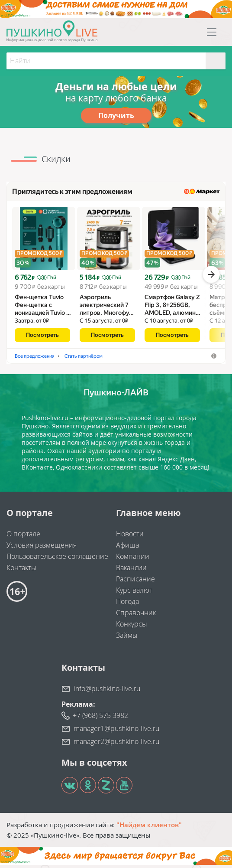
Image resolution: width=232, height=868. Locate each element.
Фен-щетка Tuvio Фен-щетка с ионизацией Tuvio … (43, 308)
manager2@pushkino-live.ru (116, 744)
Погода (127, 604)
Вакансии (131, 571)
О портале (23, 537)
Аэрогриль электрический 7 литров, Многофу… (107, 308)
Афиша (127, 548)
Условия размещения (42, 548)
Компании (133, 559)
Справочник (136, 616)
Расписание (135, 582)
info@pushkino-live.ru (107, 692)
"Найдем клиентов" (149, 828)
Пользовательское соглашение (57, 559)
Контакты (21, 571)
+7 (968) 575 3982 (100, 718)
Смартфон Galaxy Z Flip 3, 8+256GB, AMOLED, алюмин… (172, 308)
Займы (127, 638)
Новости (130, 537)
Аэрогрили (100, 359)
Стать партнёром (147, 359)
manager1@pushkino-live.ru (116, 731)
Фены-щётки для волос (45, 359)
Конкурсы (132, 627)
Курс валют (134, 593)
